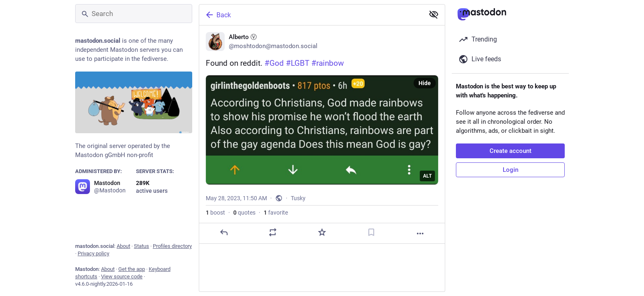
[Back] (311, 15)
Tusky (298, 198)
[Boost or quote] (273, 232)
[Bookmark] (371, 232)
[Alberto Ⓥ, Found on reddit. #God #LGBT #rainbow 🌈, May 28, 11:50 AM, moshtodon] (322, 135)
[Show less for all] (434, 14)
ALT (427, 176)
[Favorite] (322, 232)
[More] (420, 234)
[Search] (134, 14)
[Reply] (224, 232)
